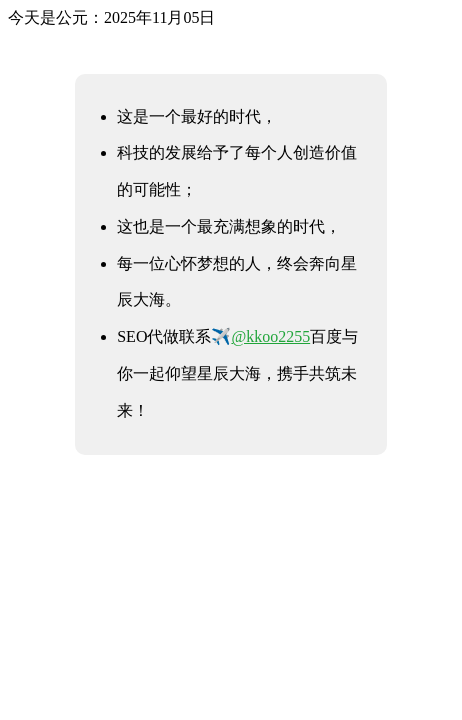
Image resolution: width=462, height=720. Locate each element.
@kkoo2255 (270, 336)
